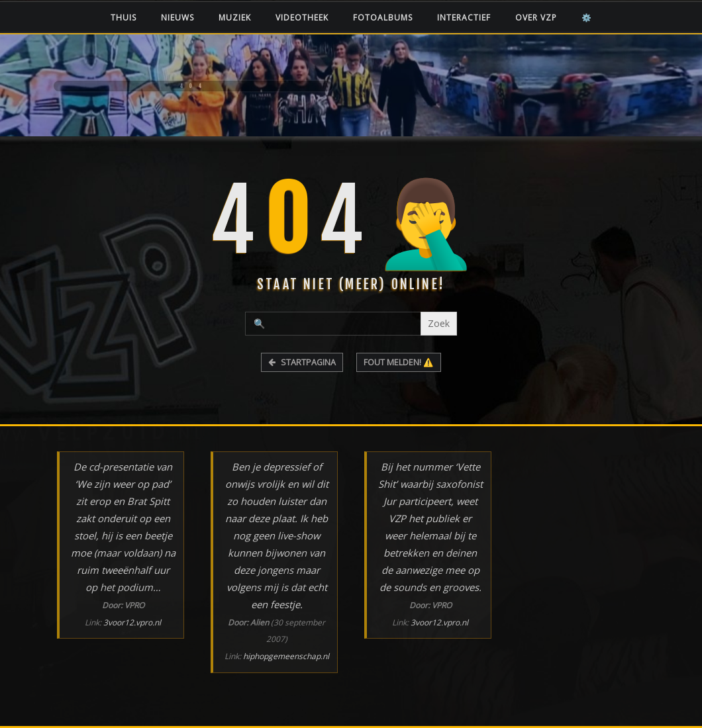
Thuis (124, 18)
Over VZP (536, 18)
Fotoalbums (383, 18)
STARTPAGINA (302, 362)
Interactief (464, 18)
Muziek (235, 18)
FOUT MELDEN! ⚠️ (399, 362)
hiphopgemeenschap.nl (286, 656)
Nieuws (177, 18)
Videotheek (302, 18)
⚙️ (587, 18)
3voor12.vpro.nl (132, 622)
